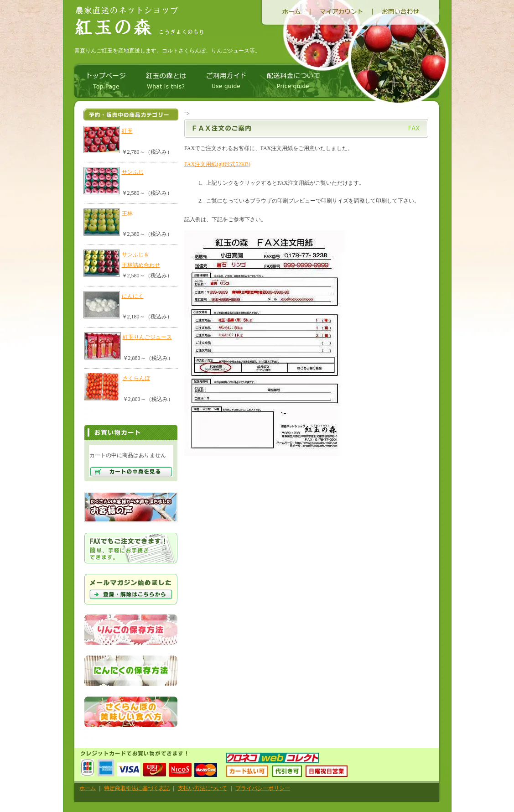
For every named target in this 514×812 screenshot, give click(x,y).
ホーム (88, 788)
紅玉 (127, 131)
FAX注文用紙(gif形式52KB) (217, 164)
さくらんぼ (136, 378)
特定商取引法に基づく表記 (137, 788)
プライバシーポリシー (263, 788)
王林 (127, 213)
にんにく (133, 296)
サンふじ (133, 172)
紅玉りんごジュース (147, 337)
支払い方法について (202, 788)
